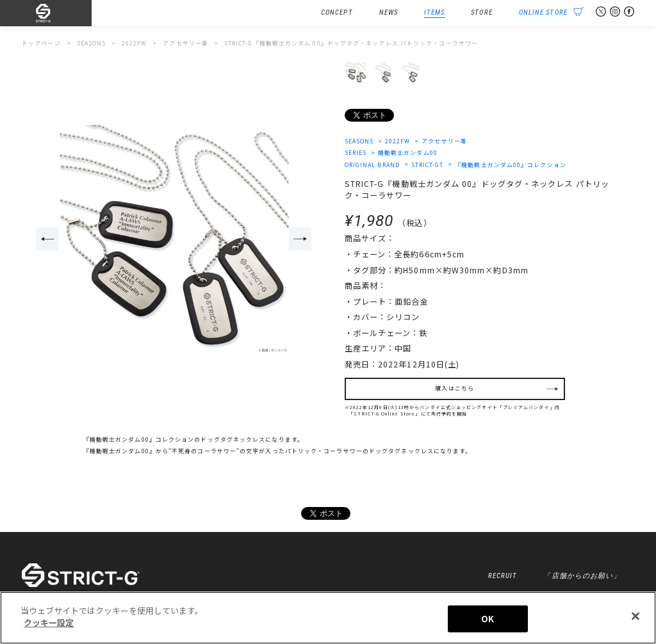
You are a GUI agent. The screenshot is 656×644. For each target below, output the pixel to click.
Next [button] (300, 239)
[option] (174, 240)
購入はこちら (455, 388)
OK (488, 619)
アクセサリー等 (444, 141)
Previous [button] (47, 239)
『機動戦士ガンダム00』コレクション (511, 165)
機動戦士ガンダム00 (408, 153)
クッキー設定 (49, 623)
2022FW (398, 141)
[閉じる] (635, 616)
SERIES (356, 153)
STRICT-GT (428, 165)
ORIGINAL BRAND (372, 165)
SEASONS (359, 141)
